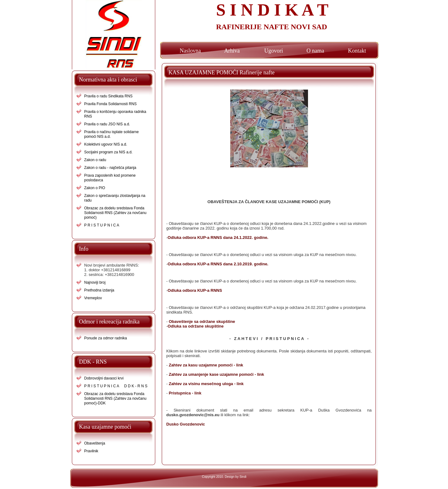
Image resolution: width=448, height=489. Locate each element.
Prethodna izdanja (99, 290)
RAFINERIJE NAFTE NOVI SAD (272, 27)
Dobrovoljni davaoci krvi (104, 378)
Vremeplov (93, 298)
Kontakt (357, 51)
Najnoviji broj (95, 282)
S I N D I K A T (272, 10)
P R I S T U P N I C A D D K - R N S (116, 386)
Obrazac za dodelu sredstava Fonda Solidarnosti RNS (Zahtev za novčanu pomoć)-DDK (115, 398)
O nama (315, 51)
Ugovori (274, 51)
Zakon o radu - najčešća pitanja (110, 168)
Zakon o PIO (95, 188)
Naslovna (190, 51)
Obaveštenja (95, 443)
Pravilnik (91, 451)
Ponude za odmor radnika (106, 338)
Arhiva (232, 51)
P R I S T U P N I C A (102, 225)
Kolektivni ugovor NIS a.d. (106, 144)
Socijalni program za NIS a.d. (108, 152)
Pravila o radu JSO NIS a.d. (107, 124)
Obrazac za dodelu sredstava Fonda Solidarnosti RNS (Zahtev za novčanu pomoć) (115, 213)
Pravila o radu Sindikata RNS (108, 96)
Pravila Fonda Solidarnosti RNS (111, 104)
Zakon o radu (95, 160)
